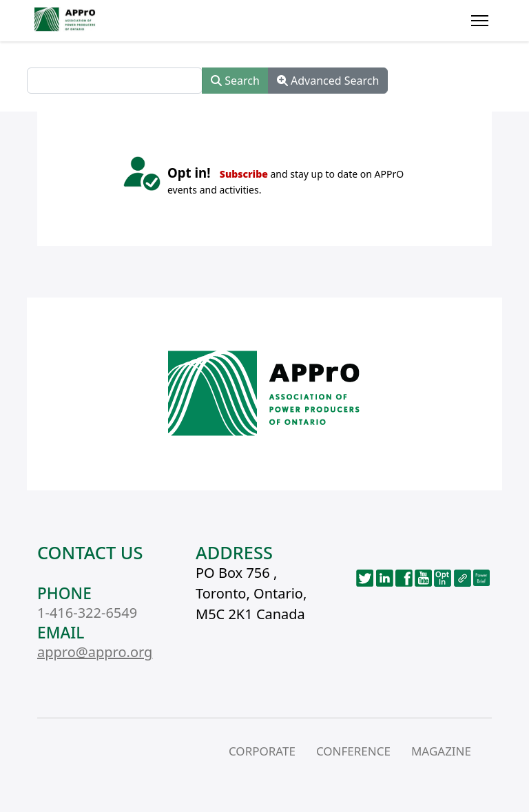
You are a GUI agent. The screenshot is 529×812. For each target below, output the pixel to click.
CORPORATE (262, 751)
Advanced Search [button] (328, 81)
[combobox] (115, 81)
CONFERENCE (353, 751)
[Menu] (480, 21)
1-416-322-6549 (87, 613)
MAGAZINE (441, 751)
